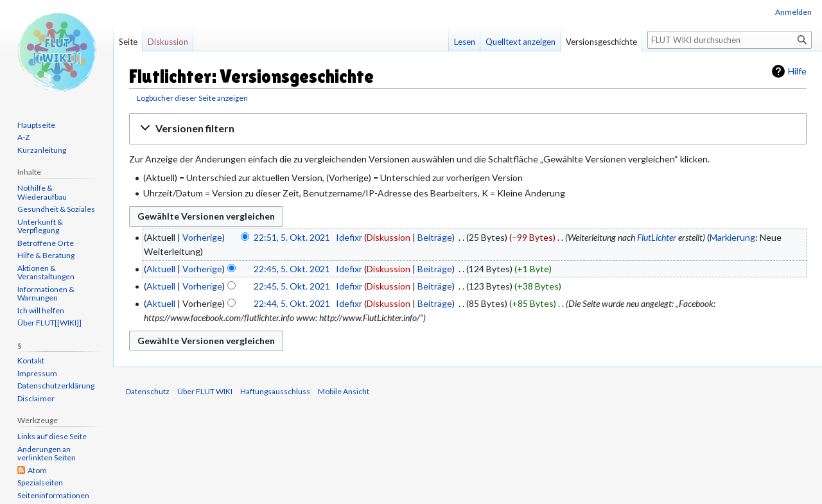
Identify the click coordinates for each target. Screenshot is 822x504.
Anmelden (793, 12)
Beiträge (435, 237)
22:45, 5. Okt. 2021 (292, 269)
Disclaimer (36, 398)
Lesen (465, 42)
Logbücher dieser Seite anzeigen (192, 98)
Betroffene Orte (46, 243)
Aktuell (161, 269)
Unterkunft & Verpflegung (40, 226)
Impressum (37, 373)
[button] (468, 129)
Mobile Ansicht (344, 391)
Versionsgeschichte (601, 42)
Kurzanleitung (42, 150)
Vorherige (202, 237)
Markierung (732, 237)
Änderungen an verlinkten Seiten (47, 454)
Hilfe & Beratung (46, 255)
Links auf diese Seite (52, 436)
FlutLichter (657, 237)
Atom (37, 470)
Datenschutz (148, 391)
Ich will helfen (41, 310)
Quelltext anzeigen (520, 42)
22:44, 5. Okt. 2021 (292, 303)
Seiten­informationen (53, 495)
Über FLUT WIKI (205, 391)
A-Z (23, 137)
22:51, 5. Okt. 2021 (292, 237)
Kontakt (31, 361)
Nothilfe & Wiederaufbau (42, 192)
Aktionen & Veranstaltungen (46, 273)
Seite (128, 42)
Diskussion (389, 237)
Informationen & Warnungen (46, 294)
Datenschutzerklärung (56, 386)
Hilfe (797, 71)
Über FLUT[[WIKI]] (49, 323)
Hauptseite (36, 125)
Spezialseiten (40, 482)
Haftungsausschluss (275, 391)
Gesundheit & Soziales (56, 209)
